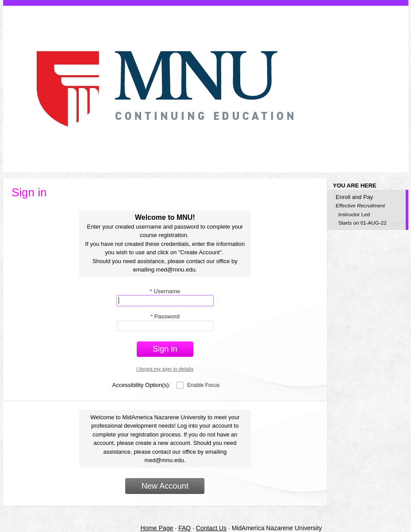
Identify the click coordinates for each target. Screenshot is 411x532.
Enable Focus (203, 385)
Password (165, 316)
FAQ (184, 528)
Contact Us (211, 528)
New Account (165, 486)
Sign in (165, 349)
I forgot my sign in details (165, 369)
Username (165, 291)
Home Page (157, 528)
